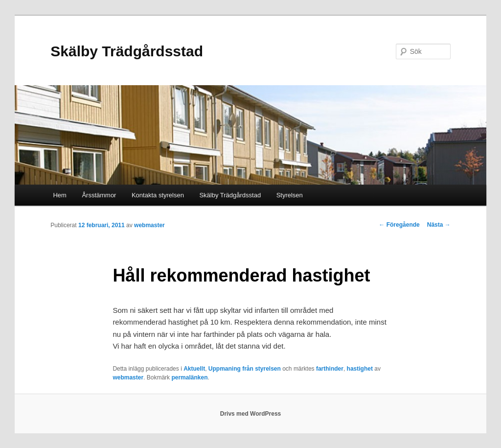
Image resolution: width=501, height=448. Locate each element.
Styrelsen (290, 195)
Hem (59, 195)
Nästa (439, 225)
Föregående (399, 225)
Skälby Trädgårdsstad (127, 51)
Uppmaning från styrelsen (245, 369)
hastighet (360, 369)
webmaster (149, 225)
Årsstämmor (99, 195)
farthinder (330, 369)
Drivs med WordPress (251, 414)
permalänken (189, 377)
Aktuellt (194, 369)
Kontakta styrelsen (158, 195)
